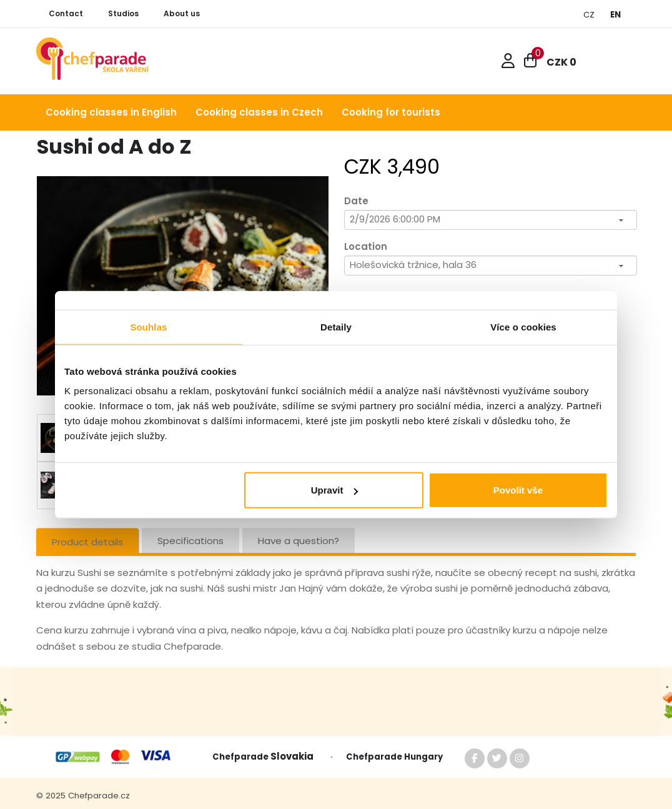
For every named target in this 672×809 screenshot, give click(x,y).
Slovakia (295, 756)
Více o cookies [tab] (523, 326)
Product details (87, 542)
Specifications (190, 541)
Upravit (335, 490)
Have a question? (299, 541)
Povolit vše (518, 490)
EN (615, 15)
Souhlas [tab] (148, 326)
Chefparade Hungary (394, 757)
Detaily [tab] (336, 326)
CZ (589, 15)
